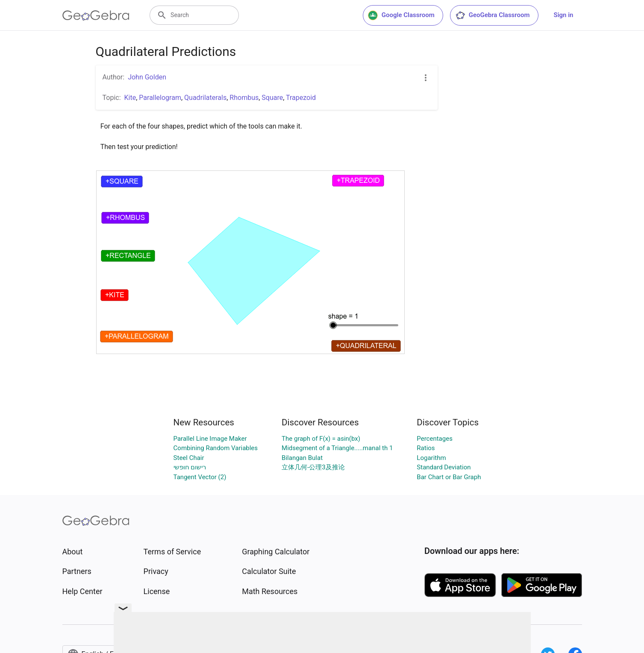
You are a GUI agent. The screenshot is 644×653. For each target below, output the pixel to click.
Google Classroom (401, 15)
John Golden (147, 77)
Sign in (564, 15)
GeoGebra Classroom (493, 15)
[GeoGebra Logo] (96, 15)
